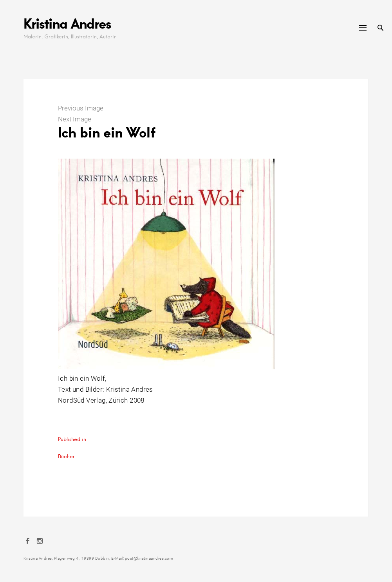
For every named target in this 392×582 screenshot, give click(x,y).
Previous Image (81, 108)
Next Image (75, 119)
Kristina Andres (67, 23)
